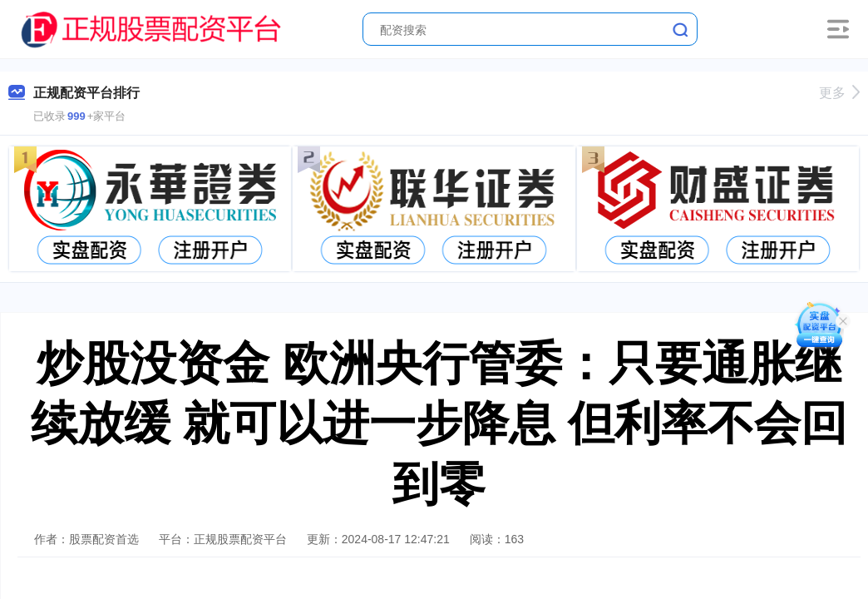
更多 (839, 93)
